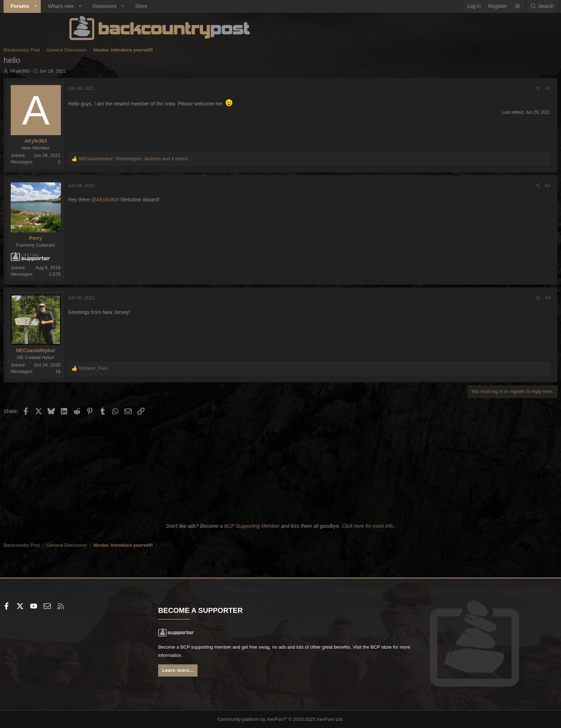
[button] (101, 6)
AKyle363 (86, 71)
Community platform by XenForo (281, 719)
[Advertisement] (280, 468)
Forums (86, 6)
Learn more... (213, 672)
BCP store (257, 656)
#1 (482, 88)
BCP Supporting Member (252, 526)
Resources (170, 6)
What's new (127, 6)
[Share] (472, 88)
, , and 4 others (199, 159)
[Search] (476, 6)
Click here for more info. (368, 526)
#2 (482, 185)
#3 (482, 298)
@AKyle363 (170, 200)
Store (207, 6)
